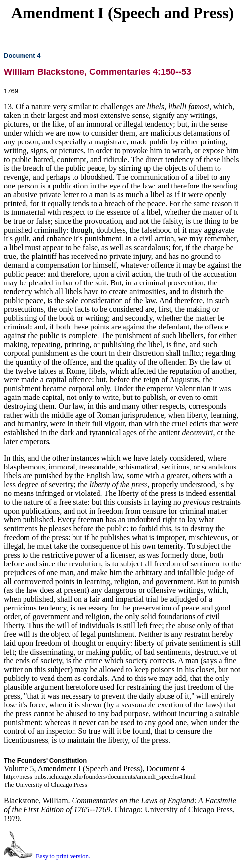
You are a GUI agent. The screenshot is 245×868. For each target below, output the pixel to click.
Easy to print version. (63, 856)
